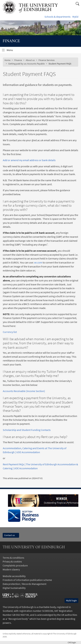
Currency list (10, 332)
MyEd (75, 17)
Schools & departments (58, 17)
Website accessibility (14, 576)
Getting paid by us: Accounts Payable (26, 64)
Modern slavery (11, 569)
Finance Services (47, 60)
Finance (18, 60)
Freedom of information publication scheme (27, 580)
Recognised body (18, 619)
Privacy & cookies (12, 561)
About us (30, 60)
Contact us (11, 535)
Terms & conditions (13, 558)
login (73, 642)
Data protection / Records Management (24, 584)
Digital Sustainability (14, 588)
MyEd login (71, 600)
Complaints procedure (15, 565)
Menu (12, 51)
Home (7, 60)
